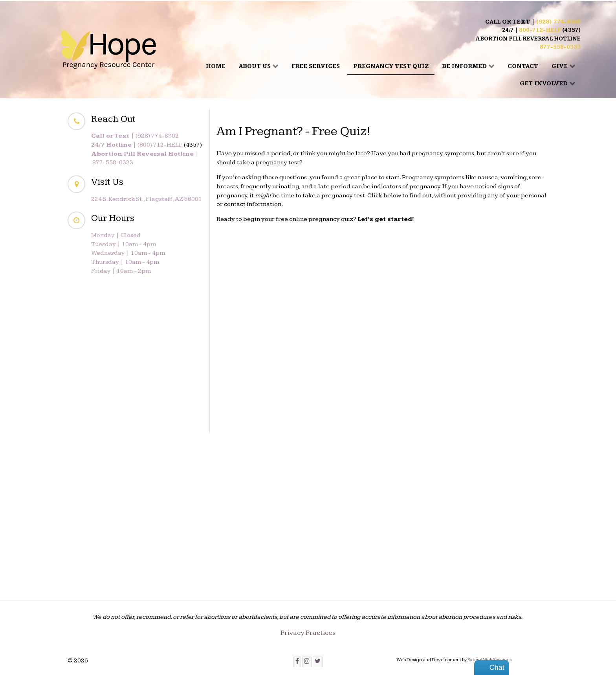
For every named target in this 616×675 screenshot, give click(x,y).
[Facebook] (297, 662)
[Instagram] (307, 662)
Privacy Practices (308, 633)
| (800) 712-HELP (137, 145)
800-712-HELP (540, 30)
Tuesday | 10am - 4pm (124, 244)
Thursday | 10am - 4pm (125, 262)
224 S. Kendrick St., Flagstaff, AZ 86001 (147, 199)
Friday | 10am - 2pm (121, 271)
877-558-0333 (560, 47)
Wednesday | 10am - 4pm (128, 253)
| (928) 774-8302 (135, 136)
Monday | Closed (116, 235)
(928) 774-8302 (558, 22)
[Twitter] (318, 662)
